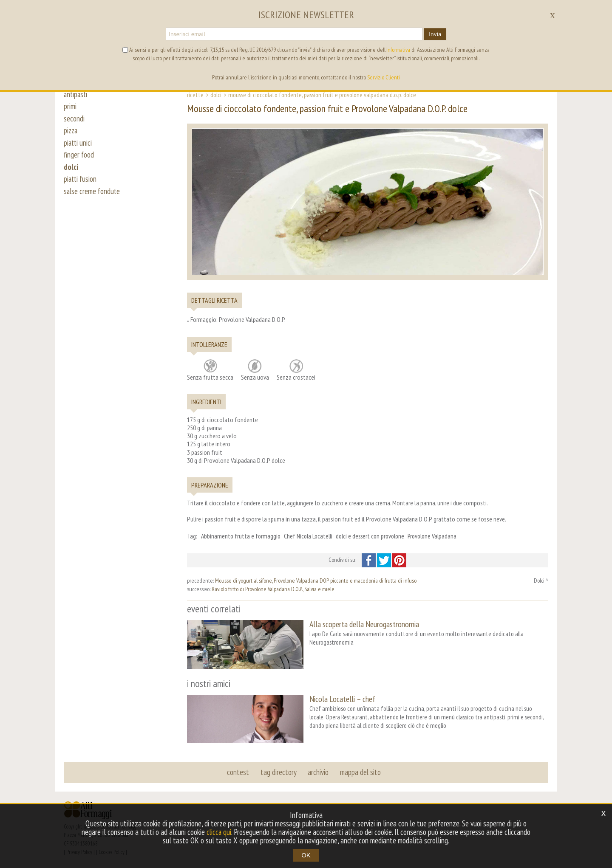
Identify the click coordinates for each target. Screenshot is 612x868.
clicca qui (219, 832)
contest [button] (238, 771)
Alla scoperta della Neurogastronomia (364, 624)
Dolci (216, 95)
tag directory (279, 771)
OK (306, 855)
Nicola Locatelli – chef (342, 698)
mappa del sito (360, 771)
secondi (74, 120)
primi (70, 107)
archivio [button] (318, 771)
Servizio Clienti (384, 77)
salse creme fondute (93, 196)
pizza (71, 132)
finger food (79, 158)
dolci (71, 171)
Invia (435, 34)
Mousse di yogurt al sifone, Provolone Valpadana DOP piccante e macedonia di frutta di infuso (316, 581)
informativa (398, 50)
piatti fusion (81, 183)
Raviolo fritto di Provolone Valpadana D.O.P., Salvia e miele (273, 589)
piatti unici (78, 145)
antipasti (76, 94)
